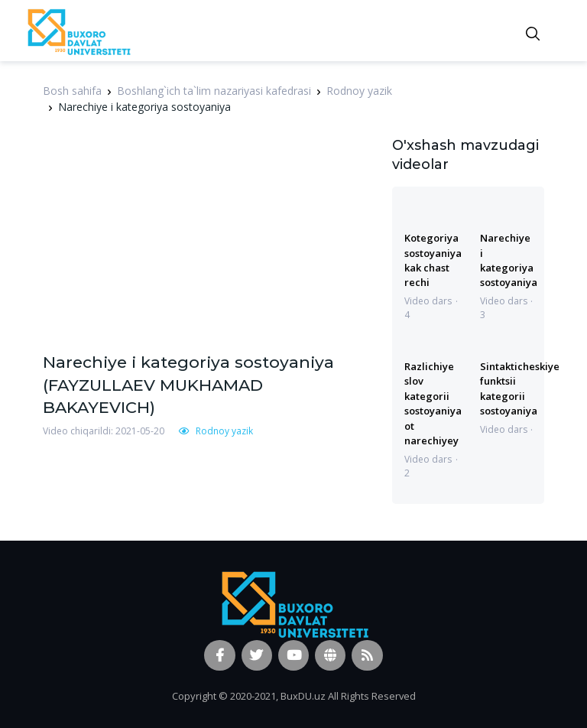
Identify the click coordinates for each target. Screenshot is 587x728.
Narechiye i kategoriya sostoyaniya (509, 260)
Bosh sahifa (72, 91)
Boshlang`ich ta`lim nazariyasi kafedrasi (214, 91)
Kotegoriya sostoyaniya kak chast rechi (433, 260)
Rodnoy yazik (359, 91)
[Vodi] (78, 31)
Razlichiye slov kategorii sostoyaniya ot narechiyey (433, 403)
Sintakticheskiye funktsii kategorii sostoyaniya (520, 388)
